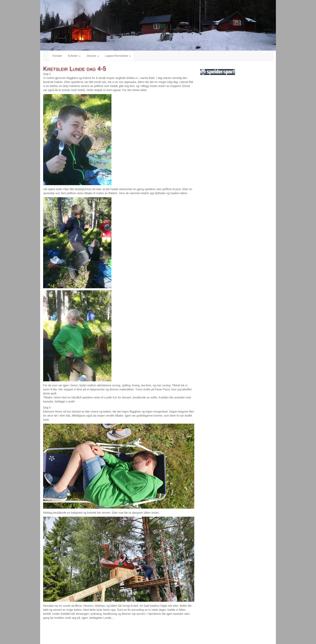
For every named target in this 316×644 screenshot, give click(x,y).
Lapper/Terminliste (118, 56)
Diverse (93, 56)
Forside (57, 56)
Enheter (74, 56)
